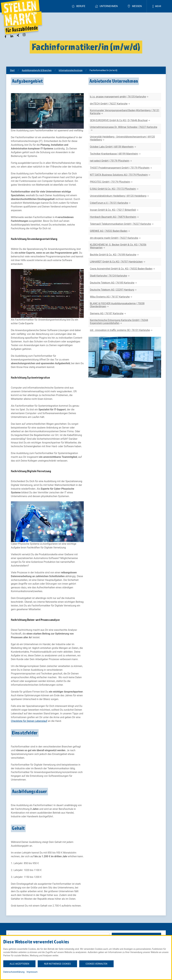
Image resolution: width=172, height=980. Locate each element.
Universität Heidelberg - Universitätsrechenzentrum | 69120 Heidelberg (122, 138)
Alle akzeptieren (19, 964)
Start (12, 70)
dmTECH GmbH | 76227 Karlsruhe (110, 104)
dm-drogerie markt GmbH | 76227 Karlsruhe (116, 238)
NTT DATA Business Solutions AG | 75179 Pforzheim (120, 175)
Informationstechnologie (71, 70)
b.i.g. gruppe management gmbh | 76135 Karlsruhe (120, 97)
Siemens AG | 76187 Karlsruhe (108, 314)
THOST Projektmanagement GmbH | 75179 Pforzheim (121, 168)
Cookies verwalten (96, 964)
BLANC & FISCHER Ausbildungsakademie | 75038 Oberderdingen (117, 305)
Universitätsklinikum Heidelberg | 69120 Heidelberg (120, 196)
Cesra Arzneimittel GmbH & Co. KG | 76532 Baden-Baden (123, 269)
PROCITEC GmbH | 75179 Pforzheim (112, 182)
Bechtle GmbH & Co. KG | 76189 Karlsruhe (115, 255)
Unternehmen (106, 6)
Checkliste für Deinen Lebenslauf (29, 721)
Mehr (156, 6)
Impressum (32, 972)
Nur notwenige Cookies (57, 964)
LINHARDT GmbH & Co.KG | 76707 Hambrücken (118, 262)
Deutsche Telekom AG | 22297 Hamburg (114, 290)
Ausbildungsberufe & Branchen (37, 70)
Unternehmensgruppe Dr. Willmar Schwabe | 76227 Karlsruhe (124, 129)
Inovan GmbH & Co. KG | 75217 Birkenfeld (114, 210)
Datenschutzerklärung (14, 972)
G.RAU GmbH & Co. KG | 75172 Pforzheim (114, 189)
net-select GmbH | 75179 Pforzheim (111, 161)
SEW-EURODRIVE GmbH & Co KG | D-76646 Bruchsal (120, 120)
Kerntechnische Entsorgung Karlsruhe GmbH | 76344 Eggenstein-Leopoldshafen (119, 322)
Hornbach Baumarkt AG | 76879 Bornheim (115, 217)
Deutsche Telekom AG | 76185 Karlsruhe (114, 283)
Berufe (78, 6)
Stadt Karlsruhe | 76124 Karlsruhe (110, 276)
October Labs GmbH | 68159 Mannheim (113, 147)
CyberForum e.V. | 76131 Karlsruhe (111, 203)
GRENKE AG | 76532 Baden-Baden (110, 231)
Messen (135, 6)
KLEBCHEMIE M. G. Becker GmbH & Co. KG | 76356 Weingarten (118, 246)
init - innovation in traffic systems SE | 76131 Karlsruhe (121, 330)
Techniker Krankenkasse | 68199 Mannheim (116, 154)
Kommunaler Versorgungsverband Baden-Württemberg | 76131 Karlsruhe (125, 112)
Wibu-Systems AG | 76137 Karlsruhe (111, 297)
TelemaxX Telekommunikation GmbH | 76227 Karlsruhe (122, 224)
